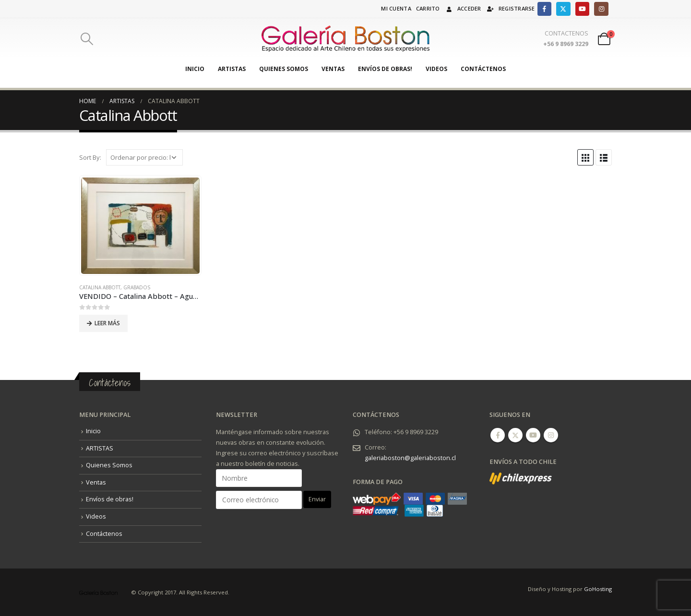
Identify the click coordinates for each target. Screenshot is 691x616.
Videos (436, 69)
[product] (140, 226)
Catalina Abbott (100, 287)
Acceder (463, 8)
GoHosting (598, 589)
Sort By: (90, 157)
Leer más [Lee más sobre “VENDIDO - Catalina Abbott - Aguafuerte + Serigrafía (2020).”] (107, 323)
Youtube (533, 435)
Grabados (137, 287)
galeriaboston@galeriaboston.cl (410, 458)
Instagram (551, 435)
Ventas (333, 69)
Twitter (515, 435)
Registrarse (511, 8)
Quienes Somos (284, 69)
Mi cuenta (396, 8)
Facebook (498, 435)
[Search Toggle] (87, 39)
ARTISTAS (232, 69)
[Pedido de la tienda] (144, 157)
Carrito (428, 8)
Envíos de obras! (385, 69)
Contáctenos (483, 69)
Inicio (195, 69)
